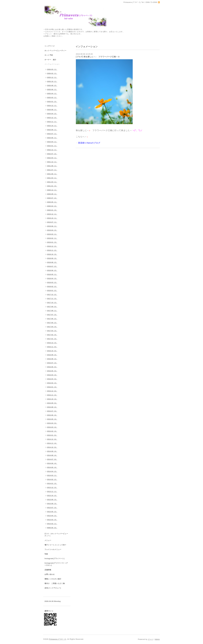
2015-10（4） (52, 399)
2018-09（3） (52, 258)
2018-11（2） (52, 250)
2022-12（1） (52, 150)
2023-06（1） (52, 138)
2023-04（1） (52, 142)
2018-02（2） (52, 286)
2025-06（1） (52, 89)
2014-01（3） (52, 483)
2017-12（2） (52, 295)
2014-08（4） (52, 455)
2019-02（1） (52, 238)
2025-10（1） (52, 81)
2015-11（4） (52, 395)
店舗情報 (48, 570)
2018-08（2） (52, 262)
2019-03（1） (52, 234)
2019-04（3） (52, 230)
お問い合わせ (50, 574)
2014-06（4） (52, 463)
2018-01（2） (52, 290)
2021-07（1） (52, 170)
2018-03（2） (52, 282)
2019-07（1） (52, 222)
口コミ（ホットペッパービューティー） (56, 535)
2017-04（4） (52, 327)
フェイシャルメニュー (53, 549)
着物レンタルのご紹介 (53, 579)
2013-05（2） (52, 512)
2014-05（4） (52, 467)
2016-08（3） (52, 359)
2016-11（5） (52, 347)
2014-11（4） (52, 443)
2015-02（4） (52, 431)
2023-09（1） (52, 130)
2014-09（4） (52, 451)
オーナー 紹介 (50, 60)
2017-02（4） (52, 335)
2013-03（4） (52, 520)
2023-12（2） (52, 118)
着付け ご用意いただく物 (55, 583)
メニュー (48, 540)
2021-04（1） (52, 178)
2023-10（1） (52, 126)
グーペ (151, 639)
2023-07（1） (52, 134)
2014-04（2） (52, 471)
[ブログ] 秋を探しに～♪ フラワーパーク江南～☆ (98, 57)
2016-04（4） (52, 375)
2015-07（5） (52, 411)
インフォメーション (52, 64)
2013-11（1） (52, 491)
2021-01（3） (52, 186)
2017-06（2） (52, 319)
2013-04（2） (52, 516)
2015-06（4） (52, 415)
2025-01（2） (52, 102)
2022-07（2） (52, 154)
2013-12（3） (52, 487)
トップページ (50, 46)
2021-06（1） (52, 174)
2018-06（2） (52, 270)
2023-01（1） (52, 146)
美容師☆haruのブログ (89, 143)
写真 (46, 554)
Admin (157, 639)
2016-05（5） (52, 371)
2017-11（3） (52, 299)
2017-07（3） (52, 315)
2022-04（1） (52, 158)
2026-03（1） (52, 69)
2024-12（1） (52, 106)
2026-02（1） (52, 73)
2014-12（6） (52, 439)
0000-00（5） (52, 528)
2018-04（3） (52, 278)
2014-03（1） (52, 475)
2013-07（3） (52, 508)
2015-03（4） (52, 427)
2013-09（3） (52, 500)
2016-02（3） (52, 383)
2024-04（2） (52, 114)
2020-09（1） (52, 194)
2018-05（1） (52, 274)
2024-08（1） (52, 110)
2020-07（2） (52, 198)
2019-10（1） (52, 218)
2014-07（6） (52, 459)
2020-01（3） (52, 210)
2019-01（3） (52, 242)
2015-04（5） (52, 423)
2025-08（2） (52, 85)
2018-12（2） (52, 246)
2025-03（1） (52, 98)
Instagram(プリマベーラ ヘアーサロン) (56, 564)
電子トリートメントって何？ (55, 545)
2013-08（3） (52, 504)
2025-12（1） (52, 77)
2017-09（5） (52, 307)
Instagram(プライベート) (55, 559)
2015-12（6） (52, 391)
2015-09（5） (52, 403)
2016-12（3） (52, 343)
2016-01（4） (52, 387)
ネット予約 (49, 55)
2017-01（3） (52, 339)
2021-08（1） (52, 166)
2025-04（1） (52, 94)
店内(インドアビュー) (53, 588)
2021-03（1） (52, 182)
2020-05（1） (52, 202)
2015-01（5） (52, 435)
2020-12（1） (52, 190)
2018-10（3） (52, 254)
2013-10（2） (52, 496)
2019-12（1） (52, 214)
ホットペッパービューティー (55, 51)
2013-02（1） (52, 524)
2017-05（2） (52, 323)
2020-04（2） (52, 206)
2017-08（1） (52, 311)
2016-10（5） (52, 351)
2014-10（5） (52, 447)
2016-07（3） (52, 363)
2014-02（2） (52, 479)
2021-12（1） (52, 162)
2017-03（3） (52, 331)
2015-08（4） (52, 407)
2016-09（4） (52, 355)
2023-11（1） (52, 122)
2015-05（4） (52, 419)
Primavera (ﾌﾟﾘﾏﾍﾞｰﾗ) (58, 639)
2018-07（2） (52, 266)
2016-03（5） (52, 379)
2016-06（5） (52, 367)
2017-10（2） (52, 303)
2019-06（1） (52, 226)
